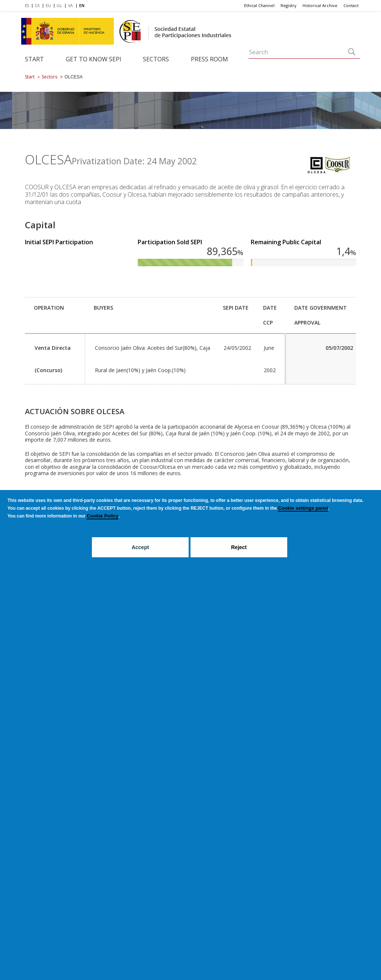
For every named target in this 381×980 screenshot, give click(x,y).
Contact (351, 5)
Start (34, 59)
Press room (209, 59)
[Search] (352, 52)
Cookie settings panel (303, 508)
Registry (289, 5)
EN (82, 5)
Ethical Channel (259, 5)
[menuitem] (28, 6)
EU (48, 5)
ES (27, 5)
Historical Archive (320, 5)
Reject (239, 547)
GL (60, 5)
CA (37, 5)
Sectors (156, 59)
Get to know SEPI (94, 59)
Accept (140, 547)
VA (71, 5)
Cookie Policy (103, 516)
